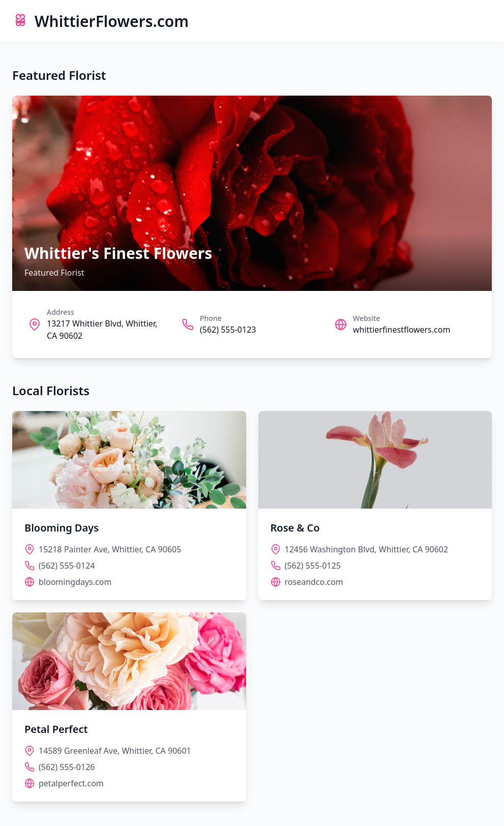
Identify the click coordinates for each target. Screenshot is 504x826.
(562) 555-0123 (228, 330)
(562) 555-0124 (67, 566)
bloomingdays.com (75, 582)
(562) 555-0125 (313, 566)
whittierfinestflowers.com (402, 330)
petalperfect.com (71, 783)
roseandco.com (314, 582)
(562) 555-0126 (67, 767)
